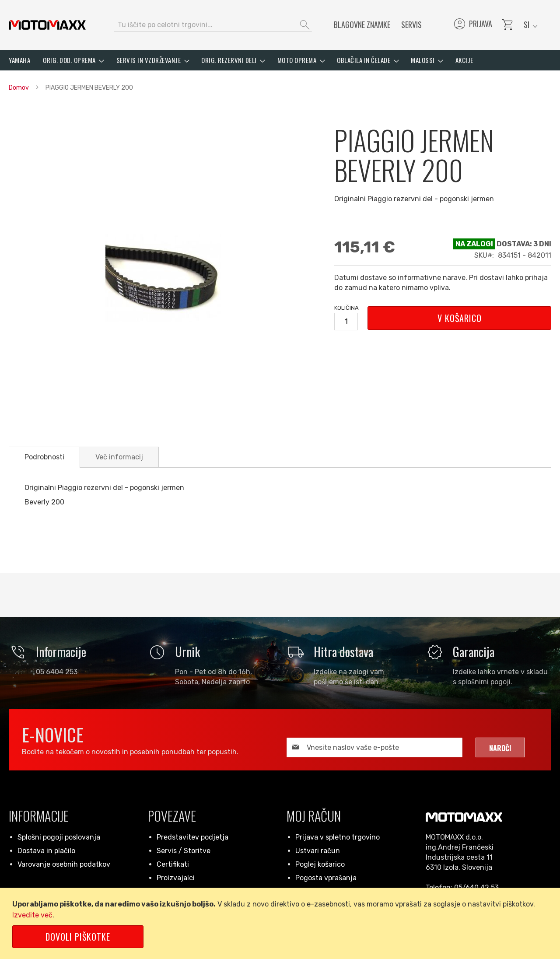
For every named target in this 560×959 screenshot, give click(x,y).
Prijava (472, 25)
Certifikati (173, 864)
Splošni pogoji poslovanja (59, 837)
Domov (19, 88)
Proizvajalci (176, 878)
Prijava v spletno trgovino (338, 837)
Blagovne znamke (362, 24)
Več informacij (119, 457)
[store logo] (47, 25)
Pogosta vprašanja (326, 878)
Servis (411, 24)
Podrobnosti (44, 457)
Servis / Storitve (184, 851)
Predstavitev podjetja (192, 837)
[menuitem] (19, 60)
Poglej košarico (320, 864)
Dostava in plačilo (46, 851)
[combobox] (213, 25)
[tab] (44, 457)
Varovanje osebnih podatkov (64, 864)
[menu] (280, 60)
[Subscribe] (500, 747)
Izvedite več (32, 915)
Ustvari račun (318, 851)
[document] (282, 923)
